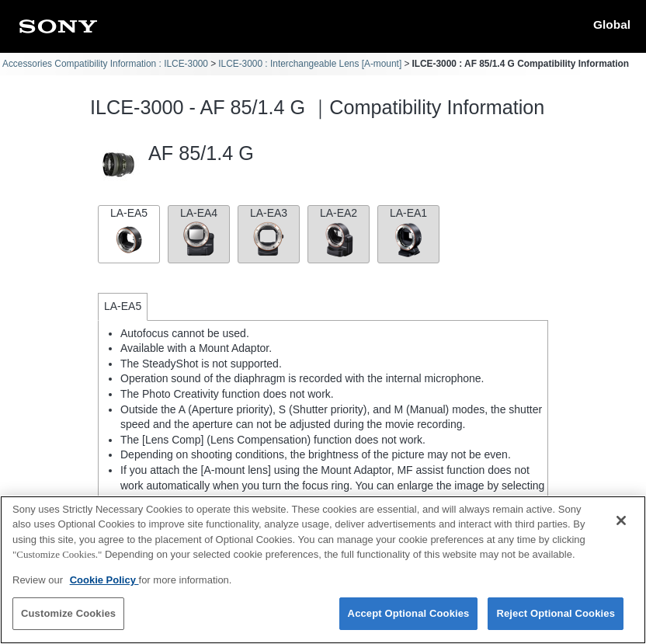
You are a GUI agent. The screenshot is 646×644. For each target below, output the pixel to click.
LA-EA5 (129, 233)
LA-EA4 (199, 233)
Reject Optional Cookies (556, 614)
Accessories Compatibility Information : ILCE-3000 (105, 64)
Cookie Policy (104, 580)
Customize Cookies (68, 614)
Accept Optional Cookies (409, 614)
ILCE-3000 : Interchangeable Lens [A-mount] (310, 64)
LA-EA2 (339, 233)
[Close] (621, 520)
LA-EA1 (408, 233)
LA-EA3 (269, 233)
